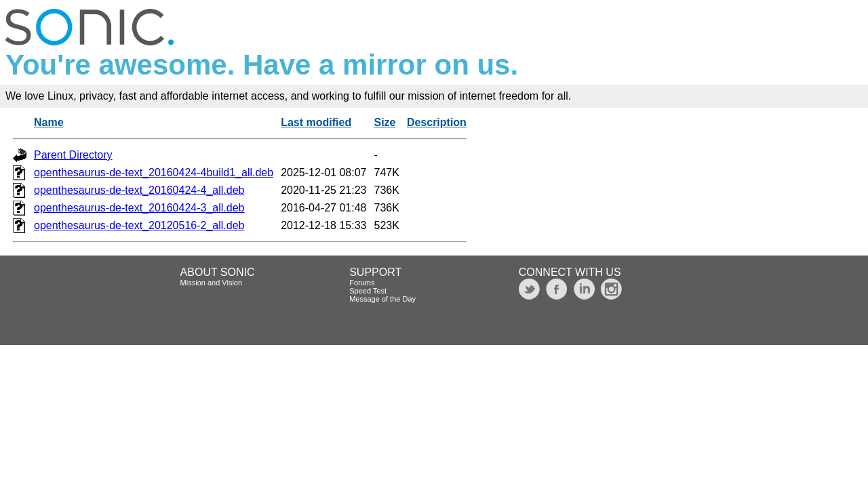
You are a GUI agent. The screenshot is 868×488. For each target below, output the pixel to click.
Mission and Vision (212, 283)
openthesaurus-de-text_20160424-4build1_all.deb (154, 172)
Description (437, 122)
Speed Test (368, 291)
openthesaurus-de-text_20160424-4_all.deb (139, 190)
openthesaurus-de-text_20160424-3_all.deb (139, 208)
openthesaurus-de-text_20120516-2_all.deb (139, 225)
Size (385, 122)
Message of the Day (382, 299)
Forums (362, 283)
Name (49, 122)
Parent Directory (73, 155)
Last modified (316, 122)
